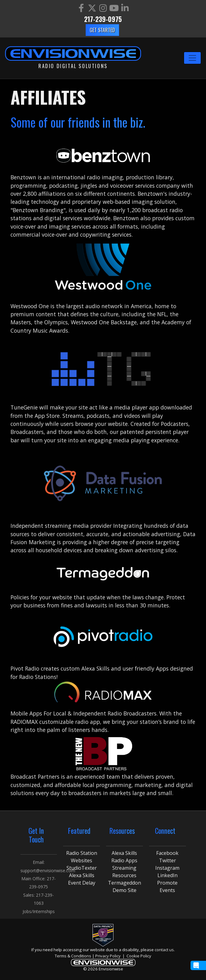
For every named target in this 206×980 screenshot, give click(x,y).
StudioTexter (82, 868)
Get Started (102, 30)
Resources (124, 875)
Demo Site (124, 890)
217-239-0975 (103, 19)
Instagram (167, 868)
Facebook (167, 853)
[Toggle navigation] (192, 58)
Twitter (167, 860)
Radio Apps (124, 860)
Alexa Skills (82, 875)
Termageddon (124, 883)
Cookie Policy (139, 956)
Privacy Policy (108, 956)
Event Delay (82, 883)
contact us (164, 950)
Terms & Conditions (73, 956)
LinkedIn (167, 875)
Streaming (124, 868)
